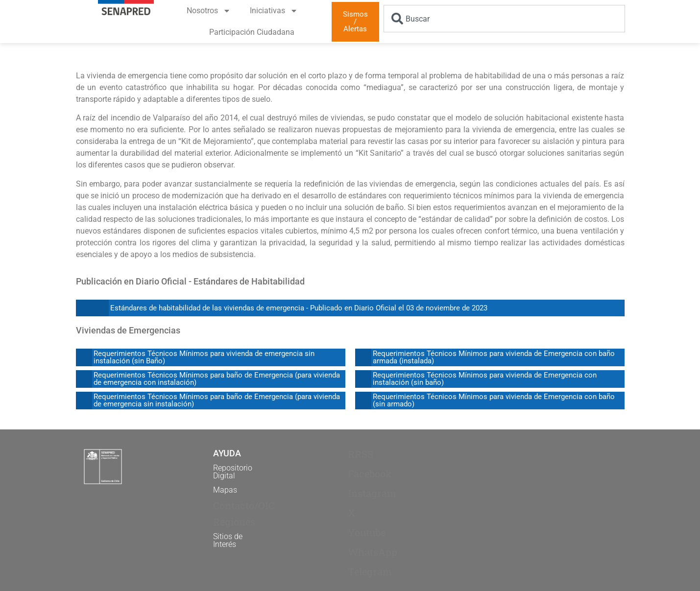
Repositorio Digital (233, 472)
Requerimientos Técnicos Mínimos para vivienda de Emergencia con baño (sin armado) (494, 400)
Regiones (234, 521)
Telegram (370, 571)
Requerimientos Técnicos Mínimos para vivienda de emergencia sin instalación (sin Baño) (204, 357)
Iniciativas (274, 11)
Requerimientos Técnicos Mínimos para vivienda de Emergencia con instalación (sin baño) (485, 379)
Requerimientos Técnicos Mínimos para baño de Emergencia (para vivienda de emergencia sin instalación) (217, 400)
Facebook (370, 473)
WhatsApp (373, 552)
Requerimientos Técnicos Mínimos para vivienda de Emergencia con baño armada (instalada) (494, 357)
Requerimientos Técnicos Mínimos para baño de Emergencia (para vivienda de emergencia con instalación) (217, 379)
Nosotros (209, 11)
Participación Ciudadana (252, 32)
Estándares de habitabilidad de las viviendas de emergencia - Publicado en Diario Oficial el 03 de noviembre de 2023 (299, 308)
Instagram (372, 493)
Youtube (367, 532)
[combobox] (504, 19)
